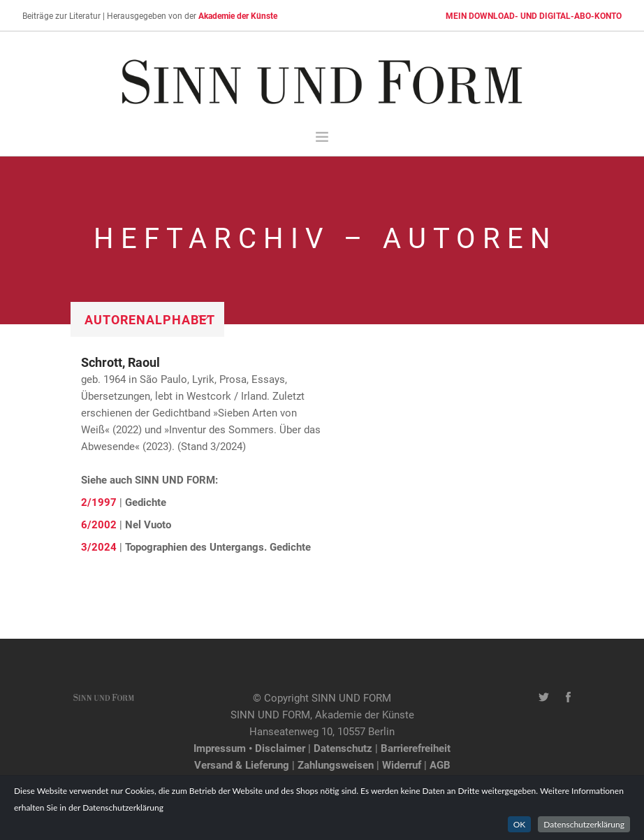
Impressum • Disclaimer (249, 748)
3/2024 (99, 546)
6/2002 (99, 524)
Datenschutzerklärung (584, 824)
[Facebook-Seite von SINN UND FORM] (568, 697)
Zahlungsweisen (336, 765)
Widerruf (402, 765)
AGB (440, 765)
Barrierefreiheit (416, 748)
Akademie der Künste (238, 15)
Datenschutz (343, 748)
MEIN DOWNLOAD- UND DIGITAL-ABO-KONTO (534, 15)
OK (520, 824)
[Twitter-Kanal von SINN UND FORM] (544, 697)
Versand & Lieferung (242, 765)
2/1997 (99, 502)
